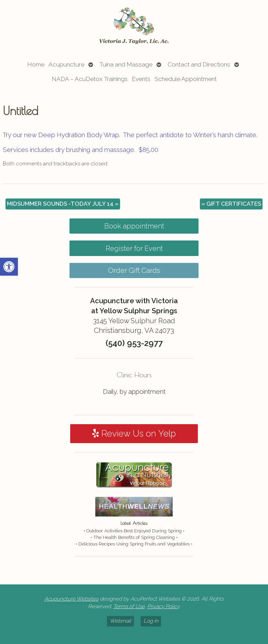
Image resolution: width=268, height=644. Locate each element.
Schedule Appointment (186, 79)
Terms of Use (129, 606)
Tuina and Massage (126, 64)
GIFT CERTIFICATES (231, 204)
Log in (151, 621)
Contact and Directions (199, 64)
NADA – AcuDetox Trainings (90, 79)
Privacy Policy (163, 606)
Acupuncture (66, 64)
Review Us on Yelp (134, 433)
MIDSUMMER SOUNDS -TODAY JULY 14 (63, 204)
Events (141, 79)
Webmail (120, 621)
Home (36, 64)
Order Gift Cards (134, 270)
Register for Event (134, 248)
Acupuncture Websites (71, 599)
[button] (9, 267)
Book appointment (134, 226)
